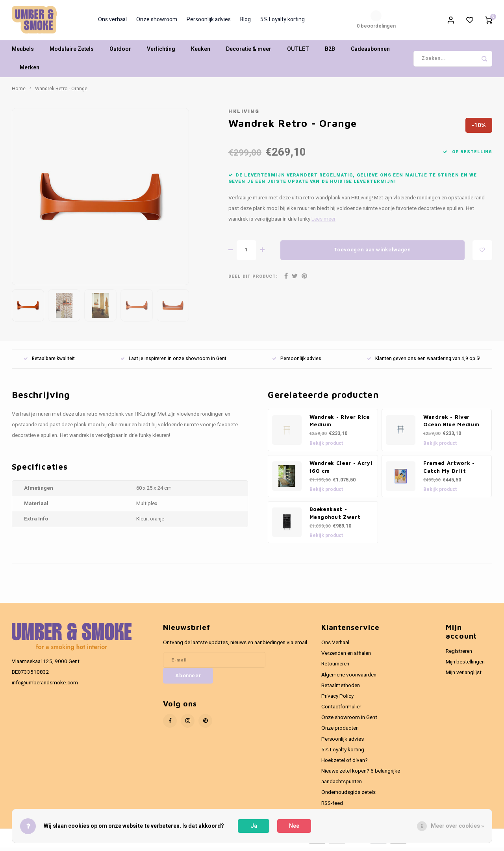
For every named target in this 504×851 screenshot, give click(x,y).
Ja (254, 826)
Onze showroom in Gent (349, 721)
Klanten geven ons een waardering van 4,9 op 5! (424, 362)
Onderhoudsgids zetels (348, 796)
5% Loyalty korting (283, 22)
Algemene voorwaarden (349, 678)
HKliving (244, 115)
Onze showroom (157, 22)
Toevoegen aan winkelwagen (372, 254)
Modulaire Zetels (72, 53)
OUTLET (298, 53)
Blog (246, 22)
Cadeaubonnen (370, 53)
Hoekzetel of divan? (345, 764)
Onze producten (340, 732)
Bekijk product (326, 447)
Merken (30, 72)
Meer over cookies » (457, 826)
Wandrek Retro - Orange (61, 92)
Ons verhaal (112, 22)
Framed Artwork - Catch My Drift (449, 470)
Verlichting (161, 53)
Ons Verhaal (335, 647)
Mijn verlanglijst (464, 676)
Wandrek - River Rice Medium (340, 424)
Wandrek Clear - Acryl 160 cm (341, 470)
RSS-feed (332, 807)
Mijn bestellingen (465, 666)
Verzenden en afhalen (346, 657)
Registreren (459, 655)
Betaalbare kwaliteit (49, 362)
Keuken (201, 53)
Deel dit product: (253, 280)
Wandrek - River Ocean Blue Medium (451, 424)
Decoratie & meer (249, 53)
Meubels (23, 53)
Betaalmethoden (341, 689)
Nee (294, 826)
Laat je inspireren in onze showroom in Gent (173, 362)
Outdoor (120, 53)
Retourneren (335, 668)
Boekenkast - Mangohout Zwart (335, 517)
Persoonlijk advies (209, 22)
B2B (330, 53)
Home (19, 92)
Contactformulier (341, 711)
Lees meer (323, 223)
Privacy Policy (337, 700)
